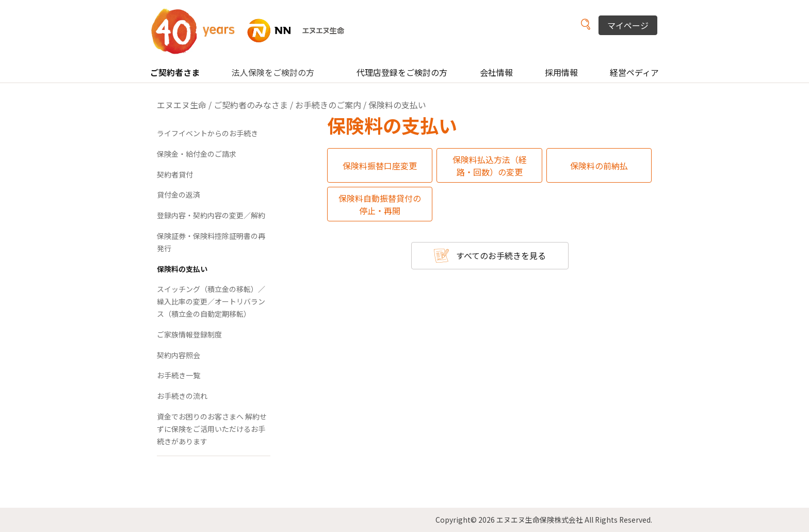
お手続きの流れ (182, 396)
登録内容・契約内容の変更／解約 (211, 215)
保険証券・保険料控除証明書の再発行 (211, 242)
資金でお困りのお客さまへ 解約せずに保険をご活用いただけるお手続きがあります (212, 429)
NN (254, 31)
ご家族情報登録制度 (189, 334)
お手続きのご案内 (328, 105)
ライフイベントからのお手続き (207, 133)
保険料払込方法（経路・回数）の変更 (490, 166)
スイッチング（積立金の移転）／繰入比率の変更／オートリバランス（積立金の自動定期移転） (211, 301)
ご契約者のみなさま (251, 105)
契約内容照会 (179, 355)
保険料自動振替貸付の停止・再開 (380, 204)
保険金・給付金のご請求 (197, 154)
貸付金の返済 (179, 195)
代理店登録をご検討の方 (402, 72)
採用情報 (561, 72)
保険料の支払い (182, 269)
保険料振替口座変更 (380, 166)
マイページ (628, 25)
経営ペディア (634, 72)
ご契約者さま (175, 72)
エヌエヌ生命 (182, 105)
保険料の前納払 (599, 166)
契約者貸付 (175, 174)
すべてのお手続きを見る (501, 255)
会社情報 (496, 72)
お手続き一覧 (179, 375)
